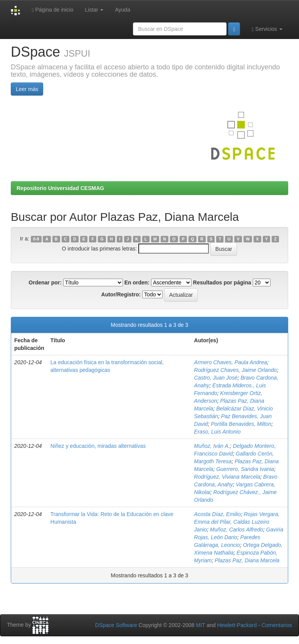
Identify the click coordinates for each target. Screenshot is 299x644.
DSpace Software (116, 625)
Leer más (27, 89)
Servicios (267, 29)
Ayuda (122, 10)
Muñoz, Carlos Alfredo (237, 530)
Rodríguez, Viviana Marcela (227, 477)
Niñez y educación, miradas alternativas (98, 446)
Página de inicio (52, 10)
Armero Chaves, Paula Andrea (231, 362)
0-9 (36, 239)
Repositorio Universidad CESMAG (60, 188)
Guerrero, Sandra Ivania (245, 469)
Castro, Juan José (216, 378)
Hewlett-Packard (237, 625)
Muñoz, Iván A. (212, 446)
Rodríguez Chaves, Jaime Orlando (236, 370)
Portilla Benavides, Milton (241, 424)
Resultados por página (222, 282)
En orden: (137, 282)
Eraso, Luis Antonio (218, 432)
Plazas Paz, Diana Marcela (247, 560)
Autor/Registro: (121, 294)
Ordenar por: (45, 282)
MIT (200, 625)
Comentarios (277, 625)
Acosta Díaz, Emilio (218, 514)
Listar (94, 10)
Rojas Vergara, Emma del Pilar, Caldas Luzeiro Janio (237, 522)
